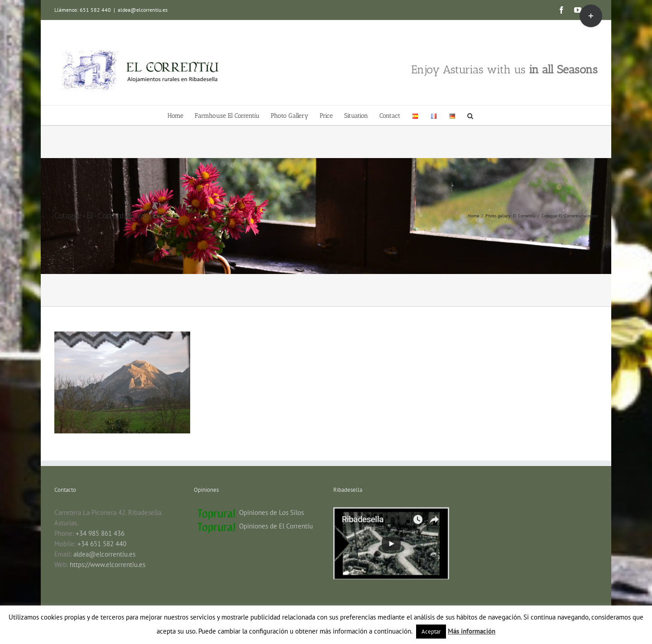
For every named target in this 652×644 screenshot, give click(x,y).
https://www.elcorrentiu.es (108, 565)
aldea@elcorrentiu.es (143, 10)
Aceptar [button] (431, 632)
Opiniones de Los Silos (271, 512)
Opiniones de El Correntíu (276, 526)
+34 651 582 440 (102, 544)
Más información (472, 631)
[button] (470, 115)
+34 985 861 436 (100, 533)
